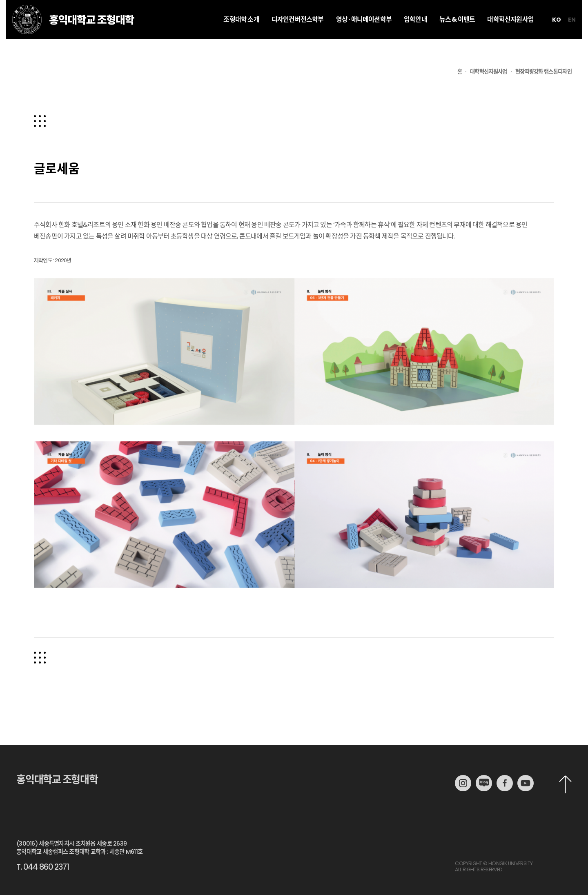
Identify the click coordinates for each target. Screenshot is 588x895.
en (572, 36)
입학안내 (415, 36)
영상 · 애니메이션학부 (364, 36)
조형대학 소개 (241, 36)
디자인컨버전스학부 (298, 36)
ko (557, 36)
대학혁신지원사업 (510, 36)
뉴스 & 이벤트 (457, 36)
